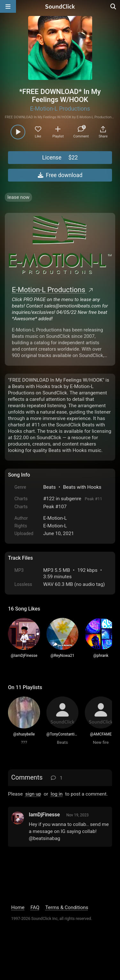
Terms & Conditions (67, 907)
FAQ (35, 907)
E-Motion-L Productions (60, 109)
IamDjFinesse (44, 815)
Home (18, 907)
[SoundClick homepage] (60, 6)
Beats (49, 487)
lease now (18, 197)
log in (56, 794)
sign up (33, 794)
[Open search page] (114, 6)
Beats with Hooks (82, 487)
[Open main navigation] (8, 6)
